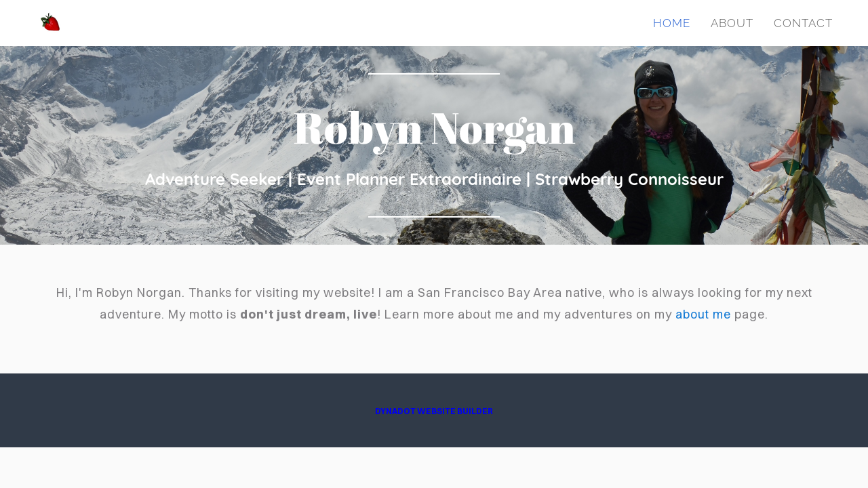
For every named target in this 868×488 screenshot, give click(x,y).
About (732, 23)
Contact (803, 23)
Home (672, 23)
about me (703, 314)
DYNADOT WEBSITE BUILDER (434, 411)
